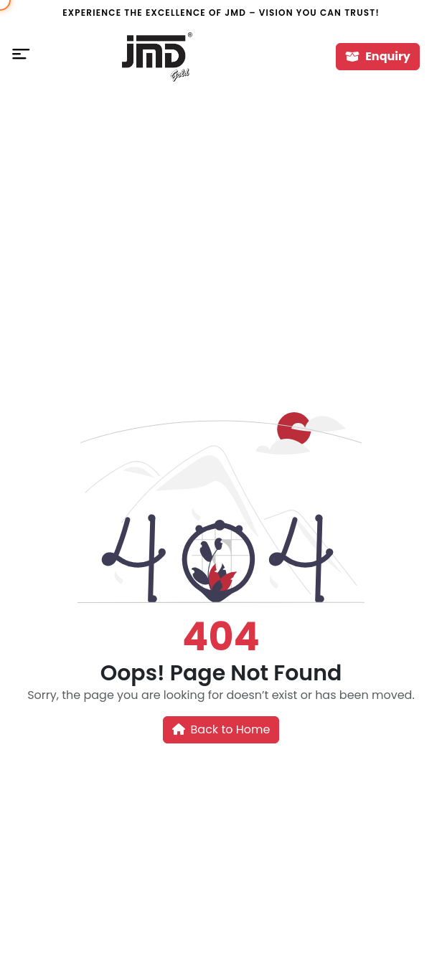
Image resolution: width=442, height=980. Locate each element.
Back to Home (221, 729)
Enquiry (378, 56)
